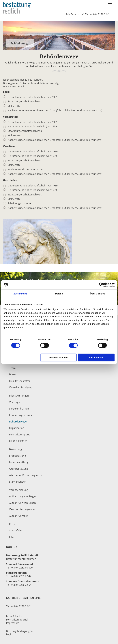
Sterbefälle (15, 530)
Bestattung (16, 449)
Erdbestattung (18, 456)
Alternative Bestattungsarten (26, 475)
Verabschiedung (19, 490)
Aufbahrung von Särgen (23, 496)
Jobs (12, 537)
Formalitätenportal (20, 435)
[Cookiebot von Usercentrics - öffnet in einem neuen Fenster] (101, 285)
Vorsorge (15, 402)
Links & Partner (18, 441)
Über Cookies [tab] (97, 293)
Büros (13, 374)
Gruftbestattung (19, 469)
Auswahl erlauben (58, 358)
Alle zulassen (96, 358)
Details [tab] (59, 293)
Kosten (13, 524)
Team (12, 368)
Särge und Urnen (19, 409)
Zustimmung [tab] (20, 293)
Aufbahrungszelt (19, 516)
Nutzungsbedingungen (19, 631)
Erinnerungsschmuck (21, 415)
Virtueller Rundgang (21, 387)
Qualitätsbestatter (20, 381)
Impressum (13, 623)
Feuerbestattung (19, 462)
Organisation (17, 428)
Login (9, 634)
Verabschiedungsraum (22, 509)
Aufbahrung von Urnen (22, 503)
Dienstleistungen (19, 396)
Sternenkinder (17, 482)
